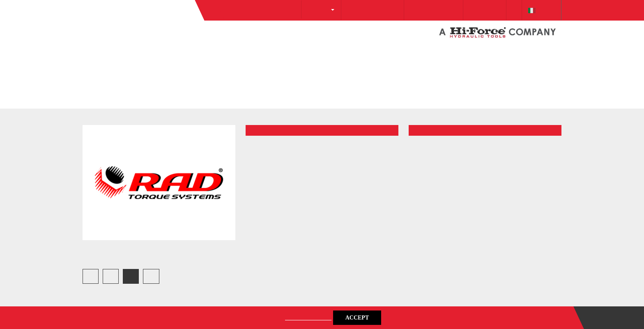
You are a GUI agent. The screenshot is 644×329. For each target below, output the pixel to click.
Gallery (128, 125)
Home (91, 125)
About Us (287, 53)
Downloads (474, 54)
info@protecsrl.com (346, 54)
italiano (539, 54)
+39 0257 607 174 (415, 54)
